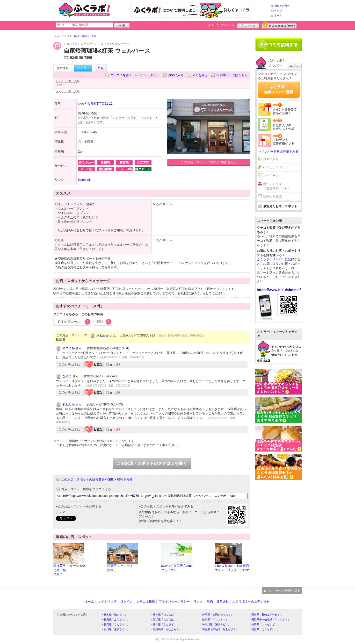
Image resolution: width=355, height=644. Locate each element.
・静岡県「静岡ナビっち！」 (216, 615)
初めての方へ (282, 6)
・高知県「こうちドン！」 (264, 629)
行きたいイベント (276, 167)
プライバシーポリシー (174, 602)
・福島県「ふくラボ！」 (115, 620)
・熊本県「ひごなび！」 (165, 615)
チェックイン (150, 75)
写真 (101, 68)
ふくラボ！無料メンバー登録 (279, 89)
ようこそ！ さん (222, 25)
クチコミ (83, 68)
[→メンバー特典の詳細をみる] (278, 152)
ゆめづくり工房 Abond (177, 566)
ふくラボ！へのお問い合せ (251, 602)
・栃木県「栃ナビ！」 (114, 615)
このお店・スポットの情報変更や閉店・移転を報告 (97, 480)
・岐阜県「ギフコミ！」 (214, 620)
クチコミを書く (121, 75)
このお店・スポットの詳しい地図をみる (209, 162)
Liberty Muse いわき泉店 (232, 566)
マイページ (271, 176)
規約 (210, 602)
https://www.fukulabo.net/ (279, 290)
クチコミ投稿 (146, 602)
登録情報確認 (272, 196)
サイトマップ (107, 602)
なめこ (67, 376)
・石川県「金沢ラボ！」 (115, 629)
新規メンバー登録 (279, 25)
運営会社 (223, 602)
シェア (61, 512)
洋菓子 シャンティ (120, 566)
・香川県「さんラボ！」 (165, 624)
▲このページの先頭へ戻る (282, 591)
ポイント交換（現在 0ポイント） (277, 186)
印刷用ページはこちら (232, 75)
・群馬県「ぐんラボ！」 (115, 624)
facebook (84, 180)
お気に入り (176, 75)
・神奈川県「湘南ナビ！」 (215, 624)
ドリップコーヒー (74, 322)
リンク (198, 602)
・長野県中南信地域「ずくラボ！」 (270, 620)
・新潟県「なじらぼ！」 (165, 620)
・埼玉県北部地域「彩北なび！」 (219, 629)
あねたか (103, 335)
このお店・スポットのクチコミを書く (152, 463)
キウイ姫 (69, 348)
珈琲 (104, 322)
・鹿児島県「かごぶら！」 (166, 629)
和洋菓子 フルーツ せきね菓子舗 (70, 568)
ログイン (248, 25)
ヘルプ (278, 10)
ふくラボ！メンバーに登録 (276, 259)
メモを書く (200, 75)
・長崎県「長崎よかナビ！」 (266, 615)
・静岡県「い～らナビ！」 (264, 624)
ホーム (278, 15)
